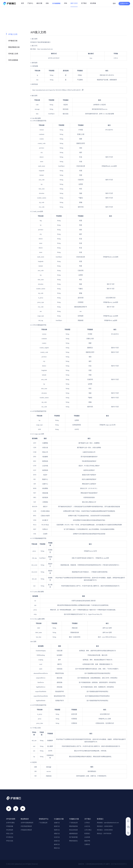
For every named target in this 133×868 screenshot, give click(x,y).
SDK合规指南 (13, 60)
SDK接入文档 (13, 54)
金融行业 (57, 823)
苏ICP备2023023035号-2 (119, 864)
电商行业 (57, 830)
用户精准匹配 (73, 837)
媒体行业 (57, 844)
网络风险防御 (73, 826)
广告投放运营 (73, 823)
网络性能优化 (73, 841)
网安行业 (57, 848)
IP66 (66, 3)
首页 (23, 3)
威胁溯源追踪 (73, 833)
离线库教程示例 (14, 47)
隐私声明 (87, 841)
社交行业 (57, 837)
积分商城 (93, 3)
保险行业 (57, 833)
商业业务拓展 (73, 830)
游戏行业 (57, 841)
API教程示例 (13, 41)
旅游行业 (57, 826)
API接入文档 (13, 34)
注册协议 (87, 844)
